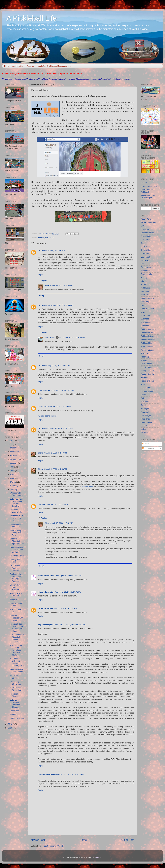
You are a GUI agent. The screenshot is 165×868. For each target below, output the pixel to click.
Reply (40, 275)
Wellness (145, 433)
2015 (10, 728)
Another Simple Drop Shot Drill (16, 518)
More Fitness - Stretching (16, 689)
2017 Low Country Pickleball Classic (15, 703)
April (13, 478)
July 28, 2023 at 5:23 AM (73, 774)
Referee (144, 377)
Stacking (144, 405)
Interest (41, 238)
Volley (143, 429)
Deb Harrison (146, 240)
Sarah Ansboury (147, 391)
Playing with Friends (15, 561)
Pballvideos (146, 322)
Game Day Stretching (15, 683)
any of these (88, 487)
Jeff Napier (145, 288)
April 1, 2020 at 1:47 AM (57, 453)
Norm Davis (146, 316)
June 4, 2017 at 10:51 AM (58, 251)
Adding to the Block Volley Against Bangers (16, 578)
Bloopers (14, 715)
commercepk (44, 390)
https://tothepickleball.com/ (50, 625)
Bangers (13, 599)
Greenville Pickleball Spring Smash (17, 541)
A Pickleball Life (32, 18)
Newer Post (38, 840)
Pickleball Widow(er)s (16, 511)
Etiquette (144, 260)
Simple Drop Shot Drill (15, 525)
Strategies (145, 409)
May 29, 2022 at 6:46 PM (71, 592)
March (13, 482)
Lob (142, 305)
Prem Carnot (146, 364)
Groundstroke (146, 274)
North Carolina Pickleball (147, 191)
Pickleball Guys (147, 336)
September (15, 459)
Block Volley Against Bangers (15, 587)
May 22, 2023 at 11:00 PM (75, 625)
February (14, 486)
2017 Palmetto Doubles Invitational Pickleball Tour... (16, 650)
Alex (47, 285)
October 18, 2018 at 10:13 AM (58, 407)
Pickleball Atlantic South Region (148, 197)
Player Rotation (147, 350)
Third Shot (145, 419)
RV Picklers (146, 388)
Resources (15, 711)
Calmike (42, 505)
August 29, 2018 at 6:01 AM (62, 390)
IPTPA (143, 284)
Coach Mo (145, 229)
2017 (10, 445)
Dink (143, 243)
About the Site (18, 66)
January (14, 490)
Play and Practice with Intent (16, 618)
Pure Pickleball (147, 367)
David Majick (146, 236)
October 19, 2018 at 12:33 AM (60, 428)
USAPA (144, 183)
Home (7, 66)
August (14, 463)
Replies (44, 280)
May (12, 474)
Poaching (145, 357)
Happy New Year (17, 718)
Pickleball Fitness (14, 695)
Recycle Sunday (148, 374)
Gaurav (41, 407)
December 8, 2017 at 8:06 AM (72, 338)
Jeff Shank (145, 291)
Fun (142, 264)
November (15, 452)
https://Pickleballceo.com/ (50, 774)
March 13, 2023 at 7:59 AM (61, 285)
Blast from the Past (16, 604)
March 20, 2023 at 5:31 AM (65, 608)
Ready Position (147, 371)
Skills (143, 398)
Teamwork (145, 412)
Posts (146, 444)
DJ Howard (145, 247)
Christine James (45, 608)
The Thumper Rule (16, 611)
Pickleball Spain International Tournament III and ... (17, 627)
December (15, 448)
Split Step (145, 402)
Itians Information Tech (48, 576)
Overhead (145, 319)
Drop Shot (145, 253)
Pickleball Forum (17, 556)
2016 (10, 724)
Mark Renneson (147, 309)
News (143, 312)
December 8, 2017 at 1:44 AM (60, 305)
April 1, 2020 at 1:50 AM (57, 469)
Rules (143, 384)
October (14, 455)
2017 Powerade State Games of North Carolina (17, 502)
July (12, 467)
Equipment (145, 257)
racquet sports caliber (47, 416)
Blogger (98, 857)
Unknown (42, 251)
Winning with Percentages (16, 494)
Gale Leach (146, 271)
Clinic (143, 226)
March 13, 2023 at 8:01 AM (61, 523)
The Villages (146, 415)
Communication (147, 233)
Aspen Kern (146, 219)
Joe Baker (145, 295)
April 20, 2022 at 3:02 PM (71, 576)
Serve (143, 395)
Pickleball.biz (146, 343)
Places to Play (147, 346)
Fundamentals (147, 267)
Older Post (128, 840)
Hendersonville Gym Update (16, 671)
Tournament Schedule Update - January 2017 (17, 662)
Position (144, 360)
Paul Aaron (50, 338)
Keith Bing (145, 302)
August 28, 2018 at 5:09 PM (59, 366)
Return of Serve (147, 381)
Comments (148, 448)
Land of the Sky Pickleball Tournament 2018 (55, 66)
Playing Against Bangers (16, 595)
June (13, 471)
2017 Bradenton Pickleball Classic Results (17, 638)
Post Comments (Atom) (53, 846)
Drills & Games (147, 250)
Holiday (144, 278)
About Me (30, 66)
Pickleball (49, 238)
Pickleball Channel (149, 333)
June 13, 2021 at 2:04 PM (57, 505)
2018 (10, 441)
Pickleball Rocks (148, 340)
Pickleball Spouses (15, 677)
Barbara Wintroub (148, 222)
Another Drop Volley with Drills (16, 533)
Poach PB (145, 353)
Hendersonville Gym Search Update (16, 550)
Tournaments (146, 422)
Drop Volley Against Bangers (15, 568)
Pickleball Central (148, 329)
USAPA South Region (150, 186)
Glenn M (42, 453)
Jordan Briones (147, 298)
